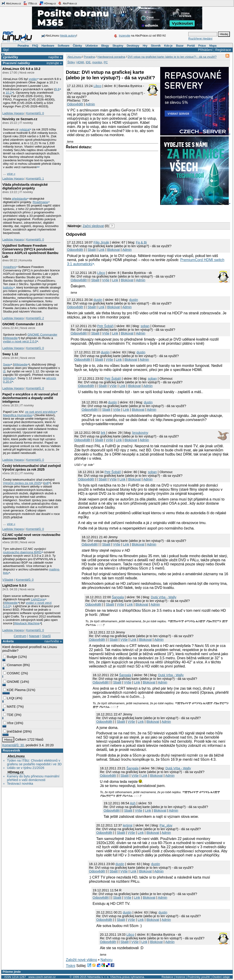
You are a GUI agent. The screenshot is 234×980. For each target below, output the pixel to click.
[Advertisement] (119, 213)
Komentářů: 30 (13, 745)
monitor (97, 62)
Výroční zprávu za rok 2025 (22, 483)
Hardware (48, 46)
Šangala (118, 597)
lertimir (128, 825)
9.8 (57, 89)
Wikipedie (11, 338)
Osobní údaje (221, 977)
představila (19, 199)
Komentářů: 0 (35, 113)
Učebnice (92, 46)
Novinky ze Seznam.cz (20, 119)
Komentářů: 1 (35, 179)
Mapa (213, 46)
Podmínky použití (199, 977)
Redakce (167, 977)
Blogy (105, 46)
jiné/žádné (13, 731)
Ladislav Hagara (13, 113)
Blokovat (113, 250)
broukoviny (140, 433)
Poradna (23, 46)
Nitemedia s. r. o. (98, 977)
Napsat (34, 636)
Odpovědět (75, 104)
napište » (55, 57)
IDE (88, 62)
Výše (106, 280)
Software (63, 46)
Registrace (223, 50)
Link (101, 250)
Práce (202, 46)
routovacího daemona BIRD (22, 552)
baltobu (8, 287)
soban (145, 326)
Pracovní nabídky (16, 63)
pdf (47, 483)
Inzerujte (125, 36)
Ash (133, 803)
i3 (4, 371)
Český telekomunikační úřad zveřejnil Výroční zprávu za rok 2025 (32, 468)
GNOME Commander (42, 335)
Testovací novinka (20, 784)
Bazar (180, 46)
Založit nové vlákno (81, 960)
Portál (191, 46)
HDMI (80, 62)
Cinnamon (13, 665)
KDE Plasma (14, 690)
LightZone (38, 599)
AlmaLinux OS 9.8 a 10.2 (21, 69)
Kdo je (168, 46)
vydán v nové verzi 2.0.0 (20, 341)
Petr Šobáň (105, 326)
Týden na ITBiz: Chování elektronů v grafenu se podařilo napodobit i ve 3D (34, 762)
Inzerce (180, 977)
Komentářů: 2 (35, 318)
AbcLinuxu (16, 756)
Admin (90, 104)
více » (11, 174)
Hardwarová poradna (111, 57)
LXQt (9, 698)
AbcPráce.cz (67, 3)
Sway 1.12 (10, 354)
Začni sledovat (93, 226)
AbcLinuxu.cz (11, 3)
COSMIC (12, 673)
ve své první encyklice (40, 412)
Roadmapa (40, 202)
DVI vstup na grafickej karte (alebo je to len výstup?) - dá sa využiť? (172, 57)
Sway (7, 364)
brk (103, 433)
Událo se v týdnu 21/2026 (25, 768)
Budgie (10, 657)
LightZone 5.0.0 (14, 585)
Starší (46, 636)
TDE (8, 715)
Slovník (156, 46)
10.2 (9, 93)
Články (77, 46)
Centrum (20, 636)
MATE (9, 707)
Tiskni (70, 966)
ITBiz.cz (30, 3)
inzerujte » (54, 63)
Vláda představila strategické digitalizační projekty (25, 186)
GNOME (11, 682)
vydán (33, 79)
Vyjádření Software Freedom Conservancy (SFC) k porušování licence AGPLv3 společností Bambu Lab (30, 251)
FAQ (35, 46)
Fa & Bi (141, 242)
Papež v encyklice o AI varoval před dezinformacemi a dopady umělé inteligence (30, 398)
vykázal (24, 129)
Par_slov (166, 825)
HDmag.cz (48, 3)
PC (106, 62)
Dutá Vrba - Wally (164, 597)
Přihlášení (205, 50)
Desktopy (133, 46)
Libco (97, 86)
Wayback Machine (27, 623)
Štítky (71, 62)
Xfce (8, 723)
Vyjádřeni (9, 267)
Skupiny (118, 46)
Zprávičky (10, 57)
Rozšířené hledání (200, 38)
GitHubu (9, 378)
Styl (6, 50)
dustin (98, 300)
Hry (145, 46)
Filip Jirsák (101, 242)
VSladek (8, 580)
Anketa (8, 641)
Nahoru (106, 960)
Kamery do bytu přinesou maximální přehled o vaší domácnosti (33, 778)
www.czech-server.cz (42, 977)
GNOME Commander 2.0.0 (23, 324)
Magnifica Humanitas (18, 415)
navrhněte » (53, 641)
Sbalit (92, 250)
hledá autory (68, 36)
